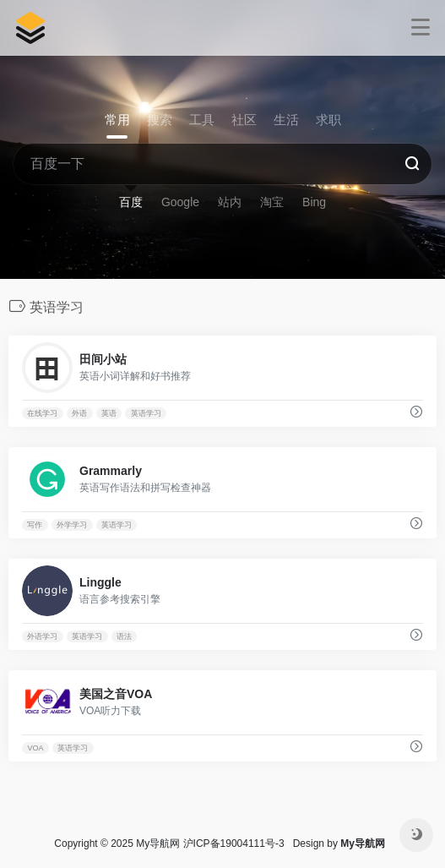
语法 (124, 636)
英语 (109, 413)
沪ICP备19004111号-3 (234, 843)
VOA (35, 748)
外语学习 (42, 636)
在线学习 (42, 413)
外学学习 (72, 525)
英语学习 (146, 413)
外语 (79, 413)
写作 (35, 525)
